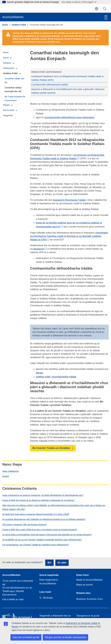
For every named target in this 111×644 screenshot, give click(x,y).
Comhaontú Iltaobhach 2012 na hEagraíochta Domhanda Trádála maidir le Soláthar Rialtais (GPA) (66, 78)
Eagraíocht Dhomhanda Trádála (69, 199)
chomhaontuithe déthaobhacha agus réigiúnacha (69, 117)
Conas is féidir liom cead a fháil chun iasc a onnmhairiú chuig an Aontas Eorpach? (40, 529)
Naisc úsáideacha (10, 470)
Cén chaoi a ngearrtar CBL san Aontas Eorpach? (25, 524)
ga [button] (97, 9)
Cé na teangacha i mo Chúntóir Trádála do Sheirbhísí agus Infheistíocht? (36, 544)
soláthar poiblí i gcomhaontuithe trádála (56, 376)
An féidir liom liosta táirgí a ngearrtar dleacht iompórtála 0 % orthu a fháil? (36, 513)
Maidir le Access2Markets (89, 579)
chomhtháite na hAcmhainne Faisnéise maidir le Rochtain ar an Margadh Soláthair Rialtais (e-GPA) (69, 235)
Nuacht (6, 475)
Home (5, 25)
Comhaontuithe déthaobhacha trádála (49, 84)
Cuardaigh (105, 9)
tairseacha (39, 248)
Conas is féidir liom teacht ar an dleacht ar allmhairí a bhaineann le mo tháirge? (38, 499)
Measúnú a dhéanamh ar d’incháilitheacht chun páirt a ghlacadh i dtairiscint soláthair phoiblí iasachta (66, 90)
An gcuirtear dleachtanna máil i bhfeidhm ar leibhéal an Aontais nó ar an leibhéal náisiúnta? (44, 518)
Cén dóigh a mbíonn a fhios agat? (79, 2)
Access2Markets (11, 574)
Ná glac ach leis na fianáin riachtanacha (65, 637)
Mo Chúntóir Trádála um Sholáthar (51, 447)
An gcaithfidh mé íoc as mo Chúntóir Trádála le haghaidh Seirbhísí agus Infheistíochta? (42, 539)
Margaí (39, 372)
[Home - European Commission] (18, 616)
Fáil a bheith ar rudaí (13, 598)
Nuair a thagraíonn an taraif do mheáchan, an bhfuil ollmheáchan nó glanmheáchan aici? (43, 494)
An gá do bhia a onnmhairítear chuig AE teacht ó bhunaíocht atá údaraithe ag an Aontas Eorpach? (47, 534)
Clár (106, 18)
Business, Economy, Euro (89, 598)
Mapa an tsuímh (85, 584)
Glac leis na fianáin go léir (26, 637)
